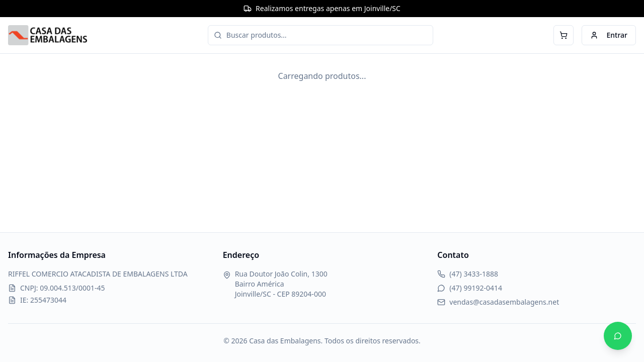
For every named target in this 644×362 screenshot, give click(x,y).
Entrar (609, 35)
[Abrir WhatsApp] (618, 336)
